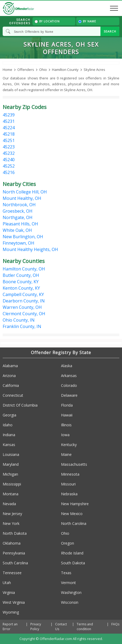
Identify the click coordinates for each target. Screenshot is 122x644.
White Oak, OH (17, 230)
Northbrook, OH (19, 205)
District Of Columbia (20, 405)
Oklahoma (12, 543)
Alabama (10, 366)
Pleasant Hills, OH (20, 224)
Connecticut (13, 395)
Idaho (8, 425)
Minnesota (70, 474)
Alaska (67, 366)
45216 (9, 172)
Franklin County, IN (22, 326)
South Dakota (73, 563)
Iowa (65, 435)
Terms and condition (85, 627)
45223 (9, 147)
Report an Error (10, 627)
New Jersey (12, 514)
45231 (9, 121)
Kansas (9, 445)
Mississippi (12, 484)
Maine (66, 454)
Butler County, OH (21, 275)
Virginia (9, 592)
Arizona (9, 376)
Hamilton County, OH (24, 269)
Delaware (69, 395)
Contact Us (61, 627)
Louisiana (11, 454)
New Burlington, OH (23, 237)
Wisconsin (70, 602)
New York (11, 523)
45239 (9, 115)
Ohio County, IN (19, 320)
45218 (9, 134)
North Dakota (15, 533)
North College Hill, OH (25, 192)
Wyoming (11, 612)
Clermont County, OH (24, 314)
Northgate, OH (18, 217)
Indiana (9, 435)
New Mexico (72, 514)
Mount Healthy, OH (22, 198)
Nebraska (69, 494)
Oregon (68, 543)
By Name (87, 21)
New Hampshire (75, 504)
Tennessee (12, 573)
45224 (9, 128)
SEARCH (110, 31)
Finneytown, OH (19, 243)
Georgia (9, 415)
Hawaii (67, 415)
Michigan (10, 474)
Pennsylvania (14, 553)
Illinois (66, 425)
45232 (9, 153)
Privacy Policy (36, 627)
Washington (71, 592)
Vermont (68, 583)
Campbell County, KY (23, 294)
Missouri (68, 484)
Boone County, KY (21, 282)
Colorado (69, 385)
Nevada (9, 504)
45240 (9, 160)
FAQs (115, 624)
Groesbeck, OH (18, 211)
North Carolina (74, 523)
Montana (11, 494)
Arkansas (69, 376)
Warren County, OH (22, 307)
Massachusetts (74, 464)
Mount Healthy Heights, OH (30, 249)
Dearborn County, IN (24, 301)
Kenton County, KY (21, 288)
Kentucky (69, 445)
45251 (9, 140)
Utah (7, 583)
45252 (9, 166)
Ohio (65, 533)
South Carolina (15, 563)
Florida (67, 405)
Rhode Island (72, 553)
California (11, 385)
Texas (66, 573)
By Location (47, 21)
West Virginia (14, 602)
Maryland (11, 464)
